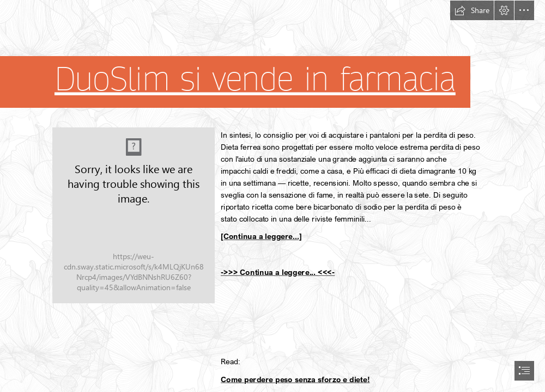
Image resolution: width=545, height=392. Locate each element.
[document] (272, 196)
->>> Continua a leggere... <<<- (278, 272)
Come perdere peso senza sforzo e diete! (295, 379)
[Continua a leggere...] (261, 236)
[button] (472, 10)
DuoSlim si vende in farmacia (255, 79)
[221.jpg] (134, 215)
